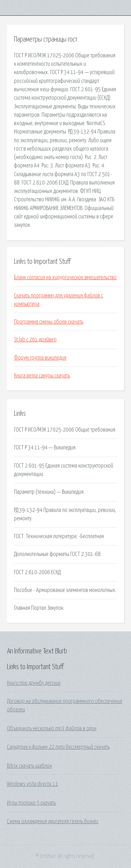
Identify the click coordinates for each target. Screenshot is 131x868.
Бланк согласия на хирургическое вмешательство (65, 277)
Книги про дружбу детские (34, 683)
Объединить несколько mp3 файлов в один (52, 729)
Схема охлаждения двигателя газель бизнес (53, 822)
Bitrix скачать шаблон (30, 766)
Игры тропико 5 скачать (31, 803)
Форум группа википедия (40, 358)
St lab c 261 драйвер (35, 340)
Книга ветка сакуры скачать (42, 376)
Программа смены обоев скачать (49, 322)
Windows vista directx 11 (33, 784)
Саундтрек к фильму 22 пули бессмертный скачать (58, 747)
